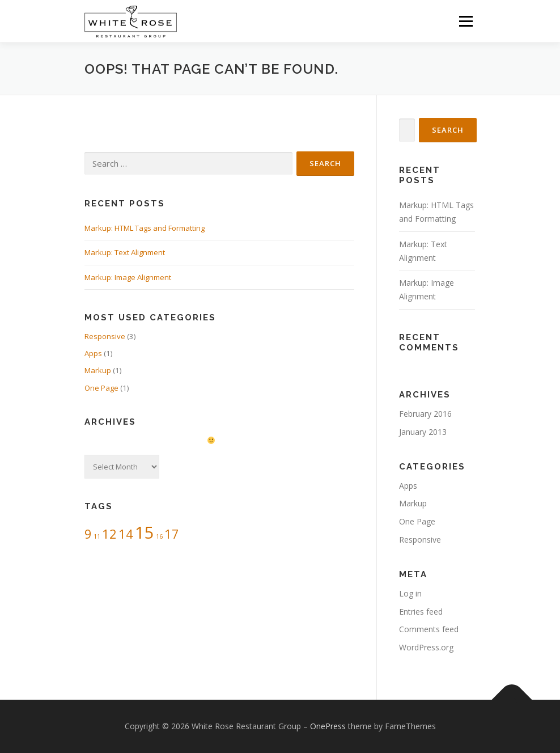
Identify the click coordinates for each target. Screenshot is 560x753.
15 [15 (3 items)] (145, 532)
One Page (101, 388)
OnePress (328, 726)
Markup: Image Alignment (128, 277)
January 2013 (423, 432)
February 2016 (425, 414)
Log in (410, 593)
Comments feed (429, 629)
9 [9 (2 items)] (88, 534)
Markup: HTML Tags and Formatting (145, 228)
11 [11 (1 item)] (97, 536)
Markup (98, 370)
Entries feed (421, 612)
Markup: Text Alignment (125, 252)
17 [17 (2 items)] (172, 534)
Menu (466, 21)
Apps (93, 353)
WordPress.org (426, 647)
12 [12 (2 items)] (109, 534)
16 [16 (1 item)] (159, 536)
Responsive (105, 336)
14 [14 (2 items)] (126, 534)
